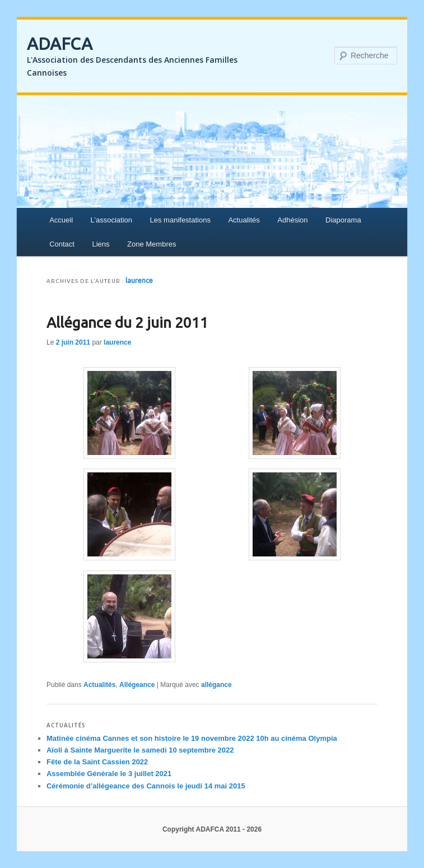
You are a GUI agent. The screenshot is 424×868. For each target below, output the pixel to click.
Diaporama (343, 220)
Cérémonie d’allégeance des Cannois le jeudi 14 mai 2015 (146, 786)
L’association (111, 220)
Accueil (61, 220)
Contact (62, 244)
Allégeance (137, 685)
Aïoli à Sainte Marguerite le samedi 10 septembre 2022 (140, 750)
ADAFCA (60, 44)
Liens (101, 244)
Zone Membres (152, 244)
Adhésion (292, 220)
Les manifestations (180, 220)
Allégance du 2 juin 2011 (127, 322)
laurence (139, 280)
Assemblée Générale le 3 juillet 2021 (109, 774)
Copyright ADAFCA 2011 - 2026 (212, 829)
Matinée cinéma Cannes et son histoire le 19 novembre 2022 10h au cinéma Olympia (192, 738)
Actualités (244, 220)
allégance (216, 685)
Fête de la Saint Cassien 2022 (97, 762)
